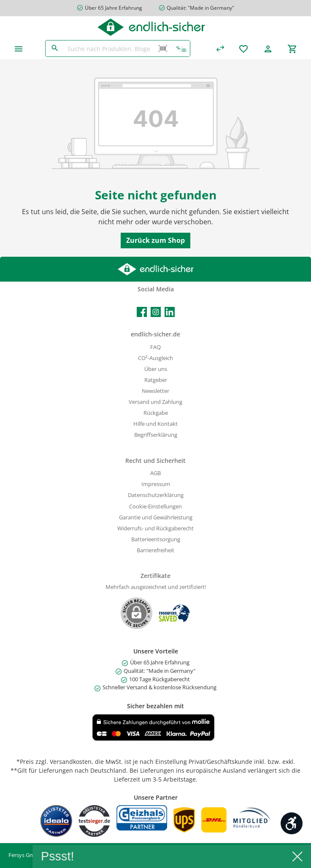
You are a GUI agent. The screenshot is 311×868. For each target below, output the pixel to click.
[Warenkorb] (292, 49)
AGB (155, 473)
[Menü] (19, 49)
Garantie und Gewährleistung (156, 517)
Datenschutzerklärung (156, 495)
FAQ (155, 347)
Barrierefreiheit (155, 550)
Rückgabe (156, 413)
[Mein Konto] (268, 49)
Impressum (156, 484)
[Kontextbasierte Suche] (181, 48)
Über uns (156, 369)
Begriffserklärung (156, 435)
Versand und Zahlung (155, 402)
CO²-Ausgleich (155, 358)
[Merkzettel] (243, 49)
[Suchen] (55, 48)
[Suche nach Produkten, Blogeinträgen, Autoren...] (109, 48)
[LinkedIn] (170, 312)
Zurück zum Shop (155, 240)
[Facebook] (142, 312)
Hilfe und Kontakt (155, 424)
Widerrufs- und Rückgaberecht (155, 528)
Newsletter (155, 391)
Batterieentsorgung (156, 539)
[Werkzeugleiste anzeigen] (292, 823)
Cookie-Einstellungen (155, 507)
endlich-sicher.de (155, 334)
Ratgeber (156, 380)
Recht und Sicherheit (155, 461)
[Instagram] (156, 312)
